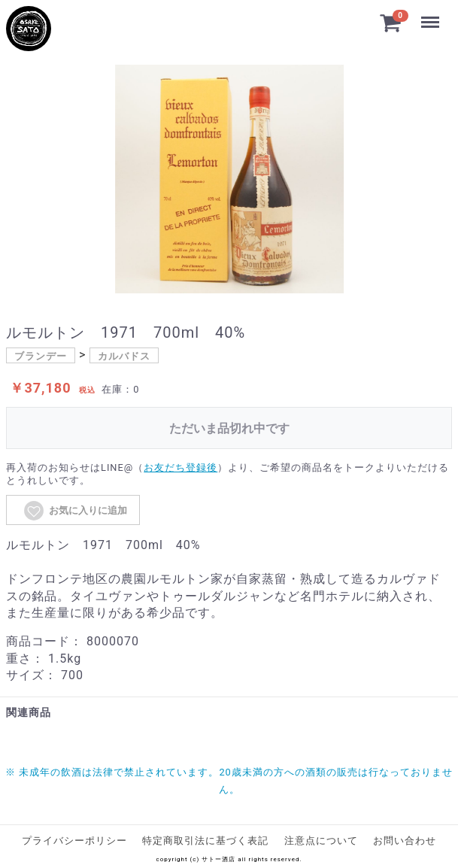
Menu (430, 15)
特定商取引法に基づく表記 (205, 841)
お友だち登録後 (180, 467)
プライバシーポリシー (74, 841)
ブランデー (41, 356)
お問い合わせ (405, 841)
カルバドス (124, 356)
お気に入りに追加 (75, 511)
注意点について (321, 841)
